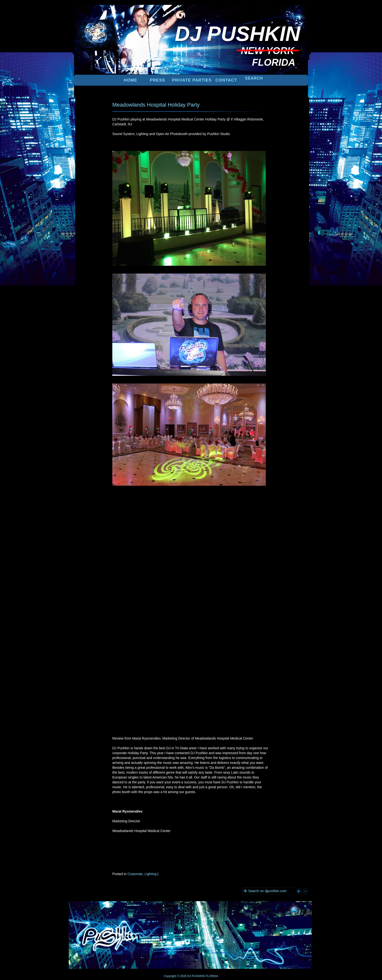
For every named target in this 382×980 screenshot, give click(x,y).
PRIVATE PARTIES (192, 80)
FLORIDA (212, 976)
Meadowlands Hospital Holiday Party (156, 105)
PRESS (158, 80)
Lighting (150, 874)
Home (130, 80)
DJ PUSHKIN (196, 976)
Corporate (135, 874)
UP (291, 909)
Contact (226, 80)
